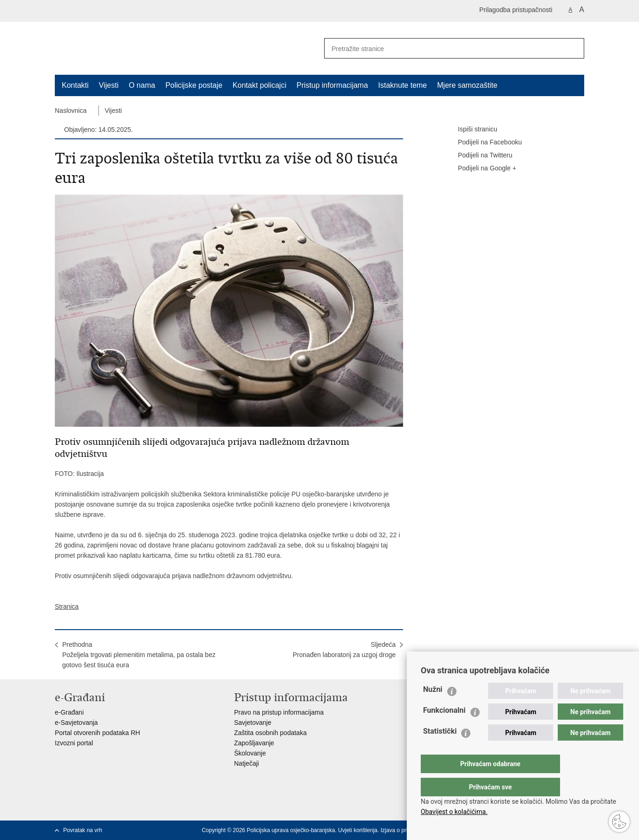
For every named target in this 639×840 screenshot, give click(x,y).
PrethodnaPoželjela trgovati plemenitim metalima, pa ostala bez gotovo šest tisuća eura (139, 655)
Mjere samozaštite (467, 85)
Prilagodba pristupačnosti (516, 10)
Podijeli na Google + (481, 169)
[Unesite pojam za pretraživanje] (441, 49)
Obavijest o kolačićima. (454, 812)
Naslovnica (71, 111)
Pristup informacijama (332, 85)
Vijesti (109, 85)
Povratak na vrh (83, 830)
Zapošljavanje (254, 743)
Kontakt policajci (260, 85)
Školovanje (250, 753)
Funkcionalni (444, 729)
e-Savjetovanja (76, 723)
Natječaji (247, 763)
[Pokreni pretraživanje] (574, 48)
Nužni (433, 708)
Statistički (440, 750)
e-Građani (69, 712)
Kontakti (75, 85)
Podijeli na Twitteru (479, 156)
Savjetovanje (253, 723)
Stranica (67, 606)
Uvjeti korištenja (358, 830)
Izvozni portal (74, 743)
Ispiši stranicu (471, 130)
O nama (142, 85)
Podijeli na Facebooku (483, 143)
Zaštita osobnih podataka (270, 733)
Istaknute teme (402, 85)
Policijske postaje (194, 85)
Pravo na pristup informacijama (279, 712)
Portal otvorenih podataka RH (98, 733)
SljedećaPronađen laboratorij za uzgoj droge (344, 650)
